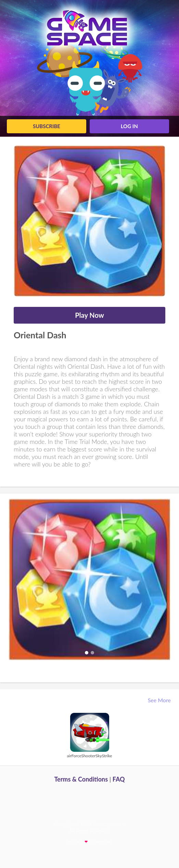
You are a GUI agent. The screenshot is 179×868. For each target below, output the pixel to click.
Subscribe (47, 126)
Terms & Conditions (81, 779)
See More (160, 700)
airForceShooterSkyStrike (89, 756)
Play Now (89, 315)
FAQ (119, 779)
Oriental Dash (40, 335)
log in (129, 126)
